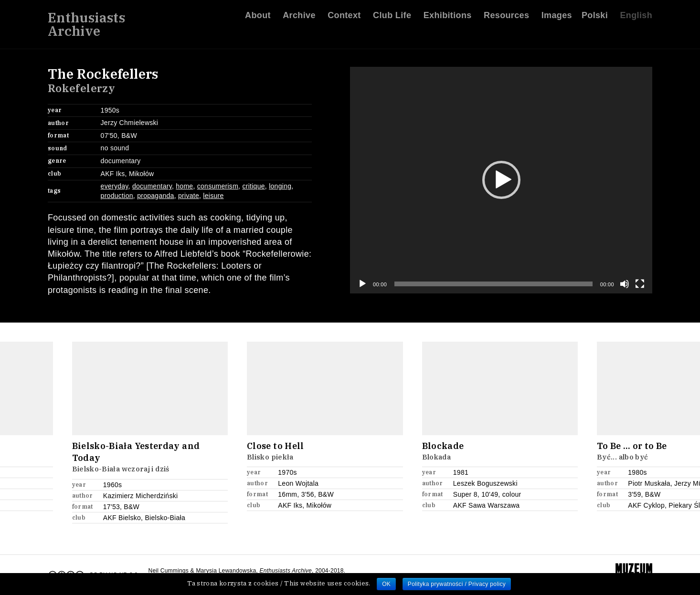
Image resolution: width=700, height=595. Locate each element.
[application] (501, 180)
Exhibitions (448, 19)
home (184, 186)
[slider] (493, 284)
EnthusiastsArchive (86, 28)
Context (344, 19)
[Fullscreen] (640, 284)
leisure (213, 196)
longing (280, 186)
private (189, 196)
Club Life (392, 19)
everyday (115, 186)
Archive (299, 19)
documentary (152, 186)
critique (253, 186)
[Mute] (625, 284)
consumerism (218, 186)
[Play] (362, 284)
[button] (501, 180)
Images (557, 19)
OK (386, 584)
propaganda (156, 196)
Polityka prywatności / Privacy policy (457, 584)
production (117, 196)
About (258, 19)
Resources (506, 19)
